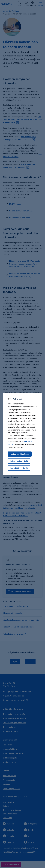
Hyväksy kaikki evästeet (20, 454)
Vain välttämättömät (19, 468)
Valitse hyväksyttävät (19, 461)
